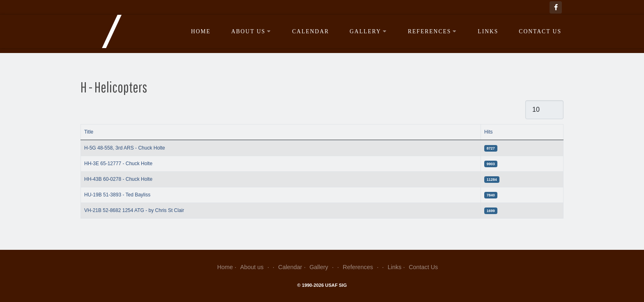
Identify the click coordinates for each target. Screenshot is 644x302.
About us (251, 31)
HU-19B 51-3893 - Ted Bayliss (117, 195)
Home (201, 31)
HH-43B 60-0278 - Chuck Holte (118, 179)
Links (488, 31)
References (432, 31)
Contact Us (540, 31)
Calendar (310, 31)
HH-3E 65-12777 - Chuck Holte (118, 164)
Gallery (368, 31)
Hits (489, 132)
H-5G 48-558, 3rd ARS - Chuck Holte (125, 148)
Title (89, 132)
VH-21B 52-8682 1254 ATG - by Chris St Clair (134, 210)
